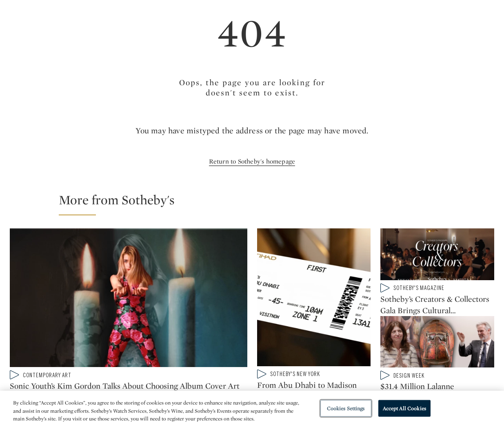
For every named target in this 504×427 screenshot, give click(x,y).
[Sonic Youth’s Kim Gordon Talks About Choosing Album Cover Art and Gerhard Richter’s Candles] (129, 299)
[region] (252, 409)
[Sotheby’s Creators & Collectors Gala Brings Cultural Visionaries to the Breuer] (437, 256)
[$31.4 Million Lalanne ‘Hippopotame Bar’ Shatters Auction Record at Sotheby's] (437, 348)
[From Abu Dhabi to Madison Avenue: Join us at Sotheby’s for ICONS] (314, 299)
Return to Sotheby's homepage (252, 161)
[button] (257, 204)
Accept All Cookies (404, 408)
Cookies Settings (346, 408)
